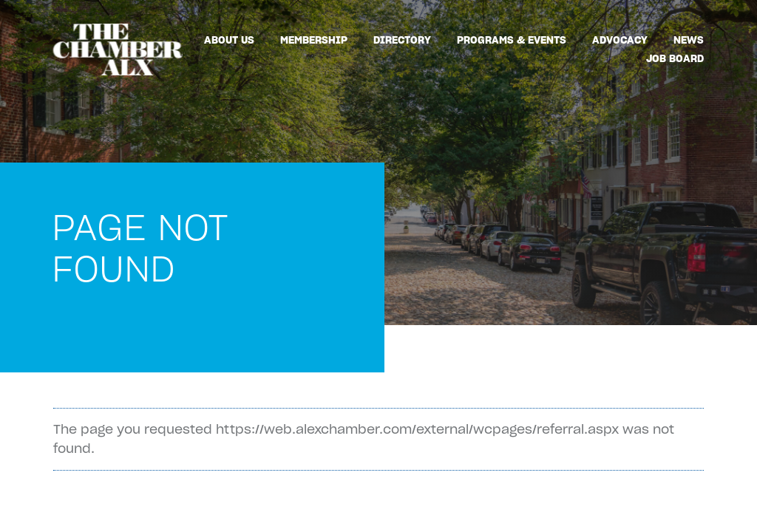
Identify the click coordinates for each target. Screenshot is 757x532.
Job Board (675, 58)
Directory (402, 40)
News (689, 40)
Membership (314, 40)
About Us (229, 40)
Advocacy (620, 40)
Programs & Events (512, 40)
